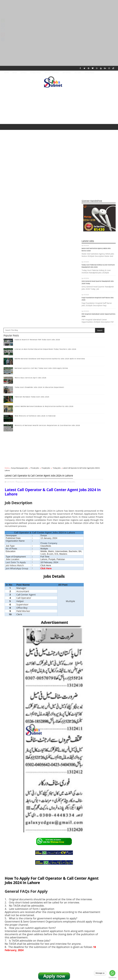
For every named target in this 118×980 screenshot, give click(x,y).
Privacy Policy (36, 73)
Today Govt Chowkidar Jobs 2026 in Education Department (39, 226)
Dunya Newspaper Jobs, (40, 325)
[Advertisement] (59, 16)
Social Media (89, 73)
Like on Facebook (99, 477)
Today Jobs (57, 307)
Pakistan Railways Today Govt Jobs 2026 (32, 236)
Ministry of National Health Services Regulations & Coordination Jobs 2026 (47, 265)
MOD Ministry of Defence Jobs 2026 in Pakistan (35, 255)
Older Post (74, 922)
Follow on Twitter (99, 482)
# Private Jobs (36, 852)
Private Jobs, (53, 325)
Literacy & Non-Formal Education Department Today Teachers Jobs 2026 (46, 188)
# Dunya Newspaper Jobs (19, 852)
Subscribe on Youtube (99, 497)
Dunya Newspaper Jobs (20, 307)
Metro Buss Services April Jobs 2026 (31, 217)
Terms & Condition (52, 73)
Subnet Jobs (21, 936)
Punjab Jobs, (62, 325)
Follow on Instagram (99, 492)
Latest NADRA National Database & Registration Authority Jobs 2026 (44, 245)
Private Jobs (35, 307)
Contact (24, 73)
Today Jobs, (71, 325)
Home (7, 73)
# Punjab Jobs (48, 852)
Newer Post (10, 922)
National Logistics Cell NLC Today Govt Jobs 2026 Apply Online (41, 207)
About (15, 73)
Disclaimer (67, 73)
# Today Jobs (60, 852)
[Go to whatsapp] (112, 973)
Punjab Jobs (46, 307)
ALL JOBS (78, 73)
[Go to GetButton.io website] (112, 978)
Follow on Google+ (99, 487)
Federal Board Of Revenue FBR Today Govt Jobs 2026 (37, 179)
